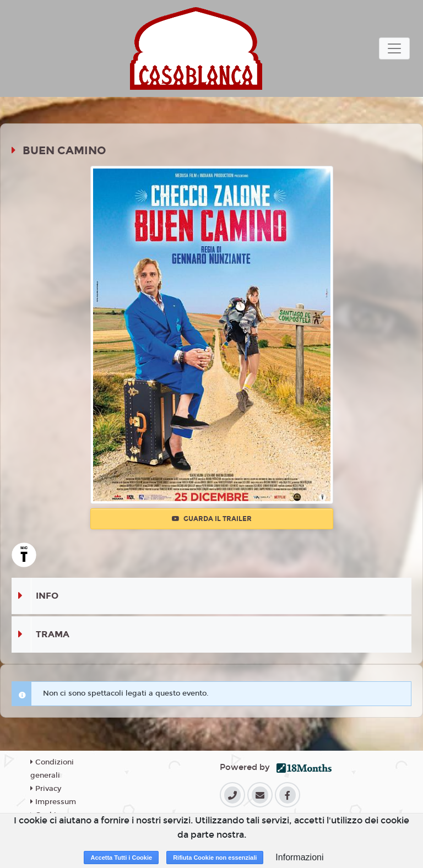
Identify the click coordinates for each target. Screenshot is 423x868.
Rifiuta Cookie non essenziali (215, 858)
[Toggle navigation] (394, 48)
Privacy (46, 789)
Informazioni (299, 857)
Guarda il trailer (212, 519)
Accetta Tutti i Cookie (121, 858)
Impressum (53, 802)
